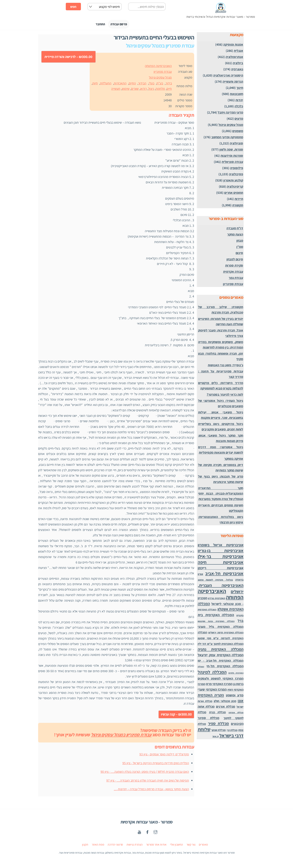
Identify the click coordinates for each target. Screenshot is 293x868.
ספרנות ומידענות (232, 157)
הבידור (142, 84)
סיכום (239, 254)
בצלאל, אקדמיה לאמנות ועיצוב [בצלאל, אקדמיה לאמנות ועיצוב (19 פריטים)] (215, 581)
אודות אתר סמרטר (156, 846)
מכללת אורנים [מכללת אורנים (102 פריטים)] (226, 708)
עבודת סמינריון (163, 73)
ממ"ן (240, 248)
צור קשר (191, 846)
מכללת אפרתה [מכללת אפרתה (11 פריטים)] (236, 714)
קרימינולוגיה (235, 188)
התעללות (106, 84)
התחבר (97, 25)
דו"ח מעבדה (235, 229)
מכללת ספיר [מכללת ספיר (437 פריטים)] (218, 725)
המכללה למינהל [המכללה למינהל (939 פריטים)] (212, 673)
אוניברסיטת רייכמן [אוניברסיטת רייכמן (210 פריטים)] (221, 569)
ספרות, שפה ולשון (231, 150)
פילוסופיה (237, 169)
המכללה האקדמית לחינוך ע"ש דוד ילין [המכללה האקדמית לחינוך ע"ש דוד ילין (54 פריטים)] (221, 645)
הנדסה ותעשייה (233, 83)
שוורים (135, 90)
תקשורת (238, 206)
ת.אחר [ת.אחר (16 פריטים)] (215, 738)
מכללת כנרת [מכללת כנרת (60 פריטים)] (218, 713)
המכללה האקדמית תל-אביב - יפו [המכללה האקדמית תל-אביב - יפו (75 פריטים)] (221, 662)
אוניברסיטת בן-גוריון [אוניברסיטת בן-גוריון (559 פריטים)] (221, 552)
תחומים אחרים (234, 194)
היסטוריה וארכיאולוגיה (228, 76)
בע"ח (160, 84)
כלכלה (239, 107)
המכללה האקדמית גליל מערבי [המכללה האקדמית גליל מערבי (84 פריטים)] (221, 628)
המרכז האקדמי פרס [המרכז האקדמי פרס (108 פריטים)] (219, 685)
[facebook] (147, 833)
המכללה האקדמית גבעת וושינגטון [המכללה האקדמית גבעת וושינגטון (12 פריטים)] (216, 622)
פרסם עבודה (120, 25)
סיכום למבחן (235, 260)
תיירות (239, 200)
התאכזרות (120, 84)
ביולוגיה (238, 64)
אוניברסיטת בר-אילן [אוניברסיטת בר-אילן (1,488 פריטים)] (221, 557)
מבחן (240, 242)
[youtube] (139, 833)
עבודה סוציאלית (232, 163)
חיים (169, 90)
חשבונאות (236, 95)
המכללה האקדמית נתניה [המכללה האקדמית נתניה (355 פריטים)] (221, 650)
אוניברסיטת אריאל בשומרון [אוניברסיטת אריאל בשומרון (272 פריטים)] (221, 546)
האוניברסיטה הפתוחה (158, 67)
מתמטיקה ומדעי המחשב (227, 138)
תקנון (85, 846)
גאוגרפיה (237, 70)
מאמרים (203, 846)
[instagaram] (155, 833)
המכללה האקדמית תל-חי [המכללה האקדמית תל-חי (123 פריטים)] (225, 667)
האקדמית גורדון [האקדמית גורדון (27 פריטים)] (216, 599)
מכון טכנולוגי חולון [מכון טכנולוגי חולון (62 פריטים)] (225, 702)
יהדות (239, 101)
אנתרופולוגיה (234, 58)
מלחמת (160, 90)
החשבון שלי (176, 846)
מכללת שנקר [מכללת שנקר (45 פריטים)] (218, 731)
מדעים (239, 120)
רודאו (143, 90)
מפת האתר (98, 846)
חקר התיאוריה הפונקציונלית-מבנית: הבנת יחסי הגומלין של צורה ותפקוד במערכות (221, 495)
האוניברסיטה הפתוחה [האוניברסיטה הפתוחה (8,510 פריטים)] (221, 595)
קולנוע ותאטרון (233, 181)
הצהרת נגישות (135, 846)
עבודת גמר (236, 279)
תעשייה (116, 90)
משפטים (238, 132)
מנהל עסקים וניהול (160, 78)
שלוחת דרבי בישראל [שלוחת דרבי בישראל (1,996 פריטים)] (221, 733)
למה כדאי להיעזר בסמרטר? (225, 396)
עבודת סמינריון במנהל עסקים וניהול (121, 736)
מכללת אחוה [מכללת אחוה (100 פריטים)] (206, 708)
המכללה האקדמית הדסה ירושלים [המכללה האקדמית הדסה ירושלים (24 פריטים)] (226, 634)
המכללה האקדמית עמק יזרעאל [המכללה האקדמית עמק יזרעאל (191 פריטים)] (221, 656)
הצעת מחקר (235, 235)
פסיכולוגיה (236, 175)
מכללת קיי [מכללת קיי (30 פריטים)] (232, 731)
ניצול (151, 90)
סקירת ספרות (234, 266)
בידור (169, 84)
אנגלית (238, 52)
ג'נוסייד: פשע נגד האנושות (225, 366)
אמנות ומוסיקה (233, 46)
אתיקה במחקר (234, 460)
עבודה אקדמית (233, 272)
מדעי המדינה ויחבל (230, 113)
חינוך (240, 89)
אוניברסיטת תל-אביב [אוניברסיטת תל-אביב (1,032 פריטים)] (224, 574)
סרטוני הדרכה (115, 846)
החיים (132, 84)
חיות (95, 84)
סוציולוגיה (236, 144)
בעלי (152, 84)
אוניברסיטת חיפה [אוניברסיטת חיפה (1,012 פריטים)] (221, 563)
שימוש (126, 90)
